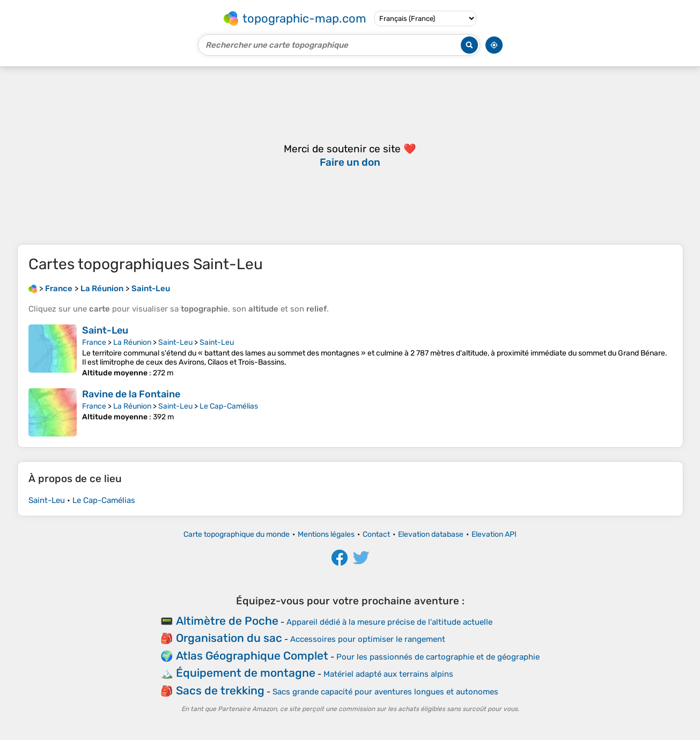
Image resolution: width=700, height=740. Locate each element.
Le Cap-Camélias (229, 406)
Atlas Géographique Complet (252, 656)
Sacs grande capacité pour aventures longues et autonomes (385, 692)
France (94, 342)
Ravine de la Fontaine (131, 394)
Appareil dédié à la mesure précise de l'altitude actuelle (389, 622)
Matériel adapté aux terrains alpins (388, 674)
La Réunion (132, 342)
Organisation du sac (229, 638)
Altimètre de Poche (227, 621)
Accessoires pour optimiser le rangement (368, 639)
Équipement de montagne (246, 673)
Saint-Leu (105, 330)
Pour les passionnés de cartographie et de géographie (438, 657)
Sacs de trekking (220, 690)
